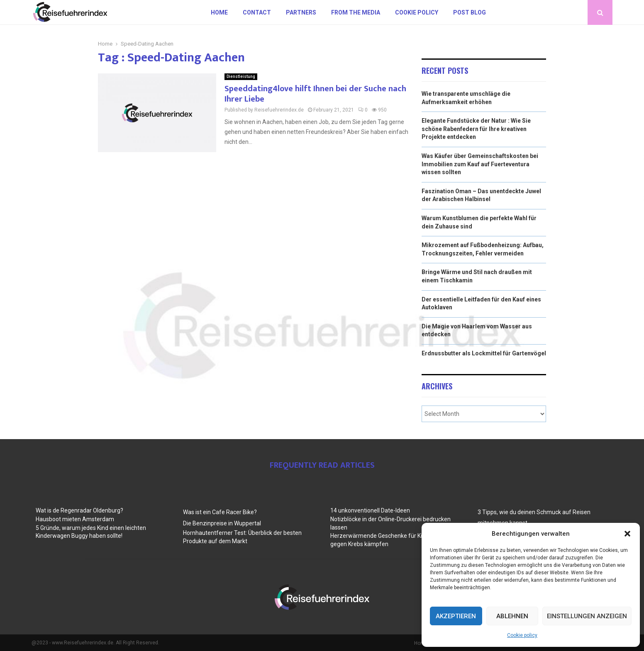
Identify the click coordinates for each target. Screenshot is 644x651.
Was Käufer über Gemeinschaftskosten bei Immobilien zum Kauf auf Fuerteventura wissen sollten (480, 164)
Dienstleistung (241, 77)
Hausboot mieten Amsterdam (75, 519)
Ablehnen (512, 616)
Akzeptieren (456, 616)
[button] (627, 534)
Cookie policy (522, 635)
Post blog (470, 12)
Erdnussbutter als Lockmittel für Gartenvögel (484, 353)
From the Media (356, 12)
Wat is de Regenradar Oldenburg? (79, 510)
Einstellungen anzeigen (587, 616)
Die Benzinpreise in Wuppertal (222, 523)
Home (219, 12)
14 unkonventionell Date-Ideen (370, 510)
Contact (257, 12)
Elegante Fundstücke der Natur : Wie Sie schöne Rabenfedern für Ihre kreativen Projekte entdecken (476, 129)
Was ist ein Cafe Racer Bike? (220, 512)
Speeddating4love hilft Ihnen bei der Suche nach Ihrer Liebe (315, 94)
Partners (301, 12)
